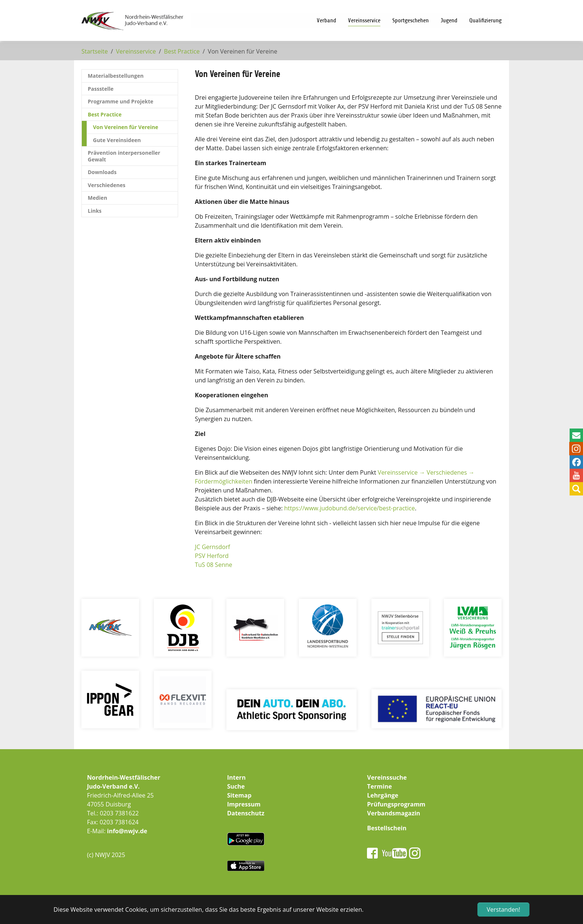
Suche (236, 786)
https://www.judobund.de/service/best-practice (350, 508)
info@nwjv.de (127, 831)
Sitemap (239, 795)
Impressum (244, 804)
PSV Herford (212, 556)
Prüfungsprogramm (396, 804)
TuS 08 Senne (213, 565)
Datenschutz (246, 813)
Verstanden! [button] (503, 909)
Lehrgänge (383, 795)
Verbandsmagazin (394, 813)
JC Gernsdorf (212, 547)
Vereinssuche (387, 777)
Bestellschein (387, 828)
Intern (236, 777)
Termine (379, 786)
